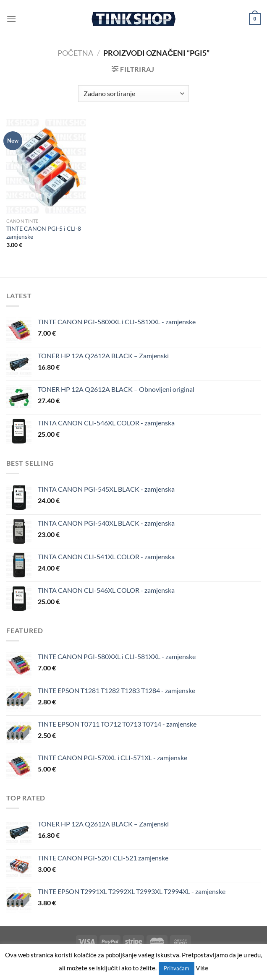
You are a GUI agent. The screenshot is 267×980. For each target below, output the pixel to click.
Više (202, 968)
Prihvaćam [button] (177, 968)
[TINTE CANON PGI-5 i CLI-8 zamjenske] (46, 166)
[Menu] (11, 19)
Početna (75, 53)
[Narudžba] (133, 94)
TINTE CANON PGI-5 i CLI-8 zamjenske (44, 232)
